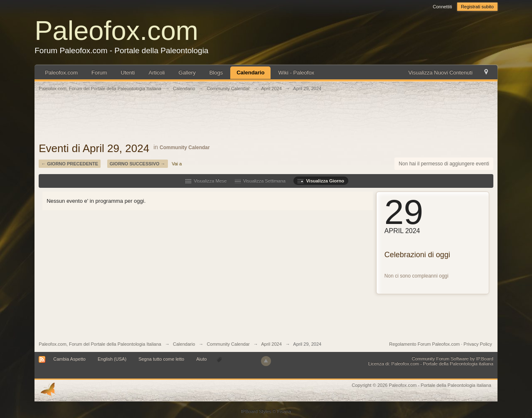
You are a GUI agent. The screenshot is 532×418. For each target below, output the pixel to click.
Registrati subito (477, 7)
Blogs (216, 73)
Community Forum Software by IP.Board (453, 359)
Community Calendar (185, 148)
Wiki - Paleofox (296, 73)
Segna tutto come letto (161, 359)
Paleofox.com (116, 31)
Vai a (177, 164)
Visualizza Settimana (260, 181)
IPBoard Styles (256, 411)
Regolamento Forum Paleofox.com (424, 344)
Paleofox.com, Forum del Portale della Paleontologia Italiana (100, 344)
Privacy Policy (478, 344)
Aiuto (202, 359)
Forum (99, 73)
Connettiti (442, 7)
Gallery (187, 73)
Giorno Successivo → (138, 164)
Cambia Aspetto (69, 359)
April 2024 (271, 344)
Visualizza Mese (206, 181)
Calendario (250, 73)
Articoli (157, 73)
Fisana (284, 411)
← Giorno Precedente (70, 164)
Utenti (128, 73)
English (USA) (112, 359)
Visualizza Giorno (321, 181)
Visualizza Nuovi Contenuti (440, 73)
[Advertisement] (266, 121)
